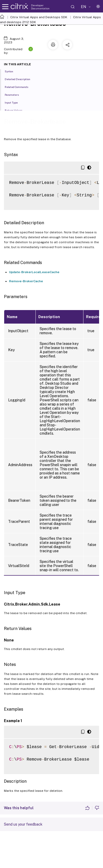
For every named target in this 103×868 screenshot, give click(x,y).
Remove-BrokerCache (26, 281)
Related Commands (19, 87)
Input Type (14, 102)
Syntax (12, 71)
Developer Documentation (40, 7)
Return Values (16, 110)
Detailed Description (20, 79)
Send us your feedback (23, 824)
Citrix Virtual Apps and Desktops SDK (39, 17)
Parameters (15, 94)
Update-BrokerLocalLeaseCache (34, 272)
